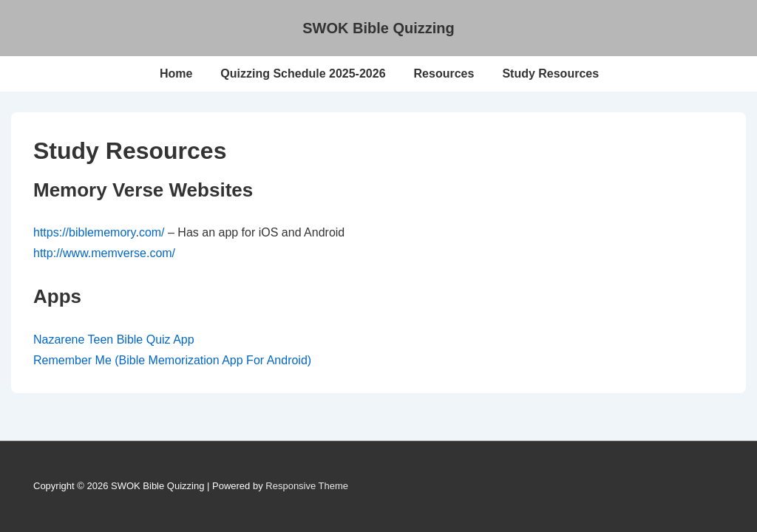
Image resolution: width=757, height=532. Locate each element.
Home (176, 74)
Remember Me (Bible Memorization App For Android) (172, 360)
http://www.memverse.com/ (104, 253)
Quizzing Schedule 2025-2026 (303, 74)
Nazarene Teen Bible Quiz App (114, 340)
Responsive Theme (307, 486)
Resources (444, 74)
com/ (152, 232)
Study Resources (550, 74)
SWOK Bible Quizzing (378, 28)
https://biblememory (84, 232)
